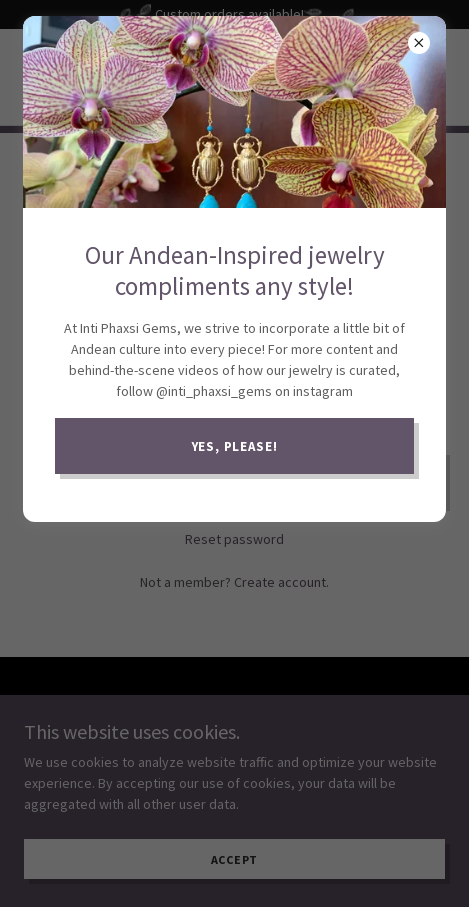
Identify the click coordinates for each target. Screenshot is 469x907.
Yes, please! (235, 446)
